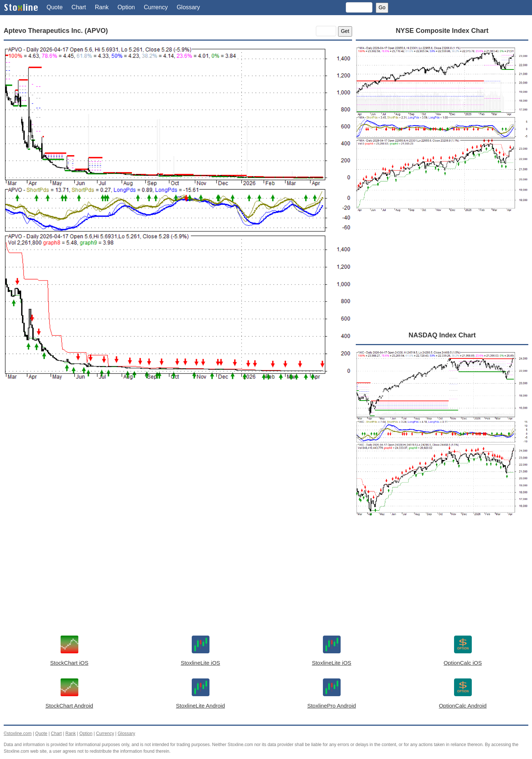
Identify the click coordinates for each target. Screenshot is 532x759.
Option (126, 7)
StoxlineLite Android (200, 706)
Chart (79, 7)
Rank (102, 7)
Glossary (188, 7)
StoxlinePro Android (332, 706)
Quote (55, 7)
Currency (156, 7)
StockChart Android (69, 706)
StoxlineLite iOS (200, 663)
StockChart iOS (69, 663)
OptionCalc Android (463, 706)
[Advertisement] (178, 459)
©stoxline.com (18, 734)
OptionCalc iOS (463, 663)
